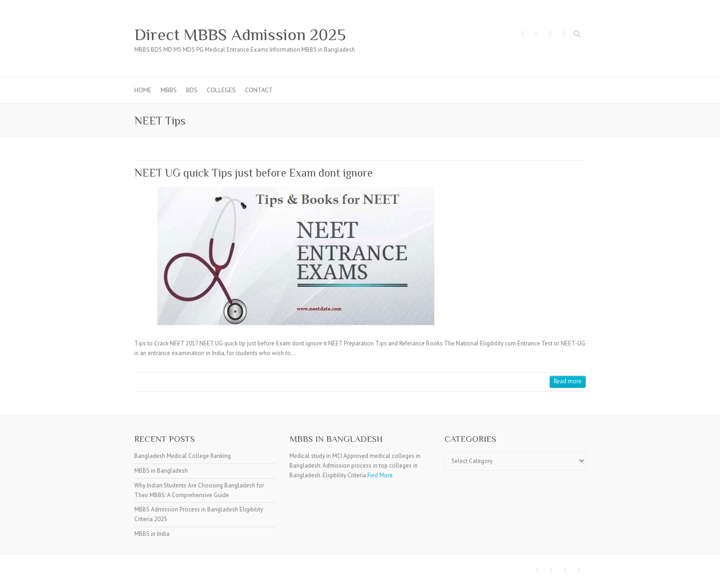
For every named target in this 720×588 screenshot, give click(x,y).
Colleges (221, 90)
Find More (380, 475)
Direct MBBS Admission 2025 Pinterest (550, 35)
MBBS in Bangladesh (161, 471)
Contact (259, 90)
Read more (568, 381)
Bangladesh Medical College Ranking (183, 456)
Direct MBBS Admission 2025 (240, 35)
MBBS (169, 90)
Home (143, 90)
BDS (192, 90)
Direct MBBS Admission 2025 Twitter (536, 35)
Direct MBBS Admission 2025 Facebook (522, 35)
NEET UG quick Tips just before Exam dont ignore (253, 173)
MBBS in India (152, 534)
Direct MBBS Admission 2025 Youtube (564, 35)
